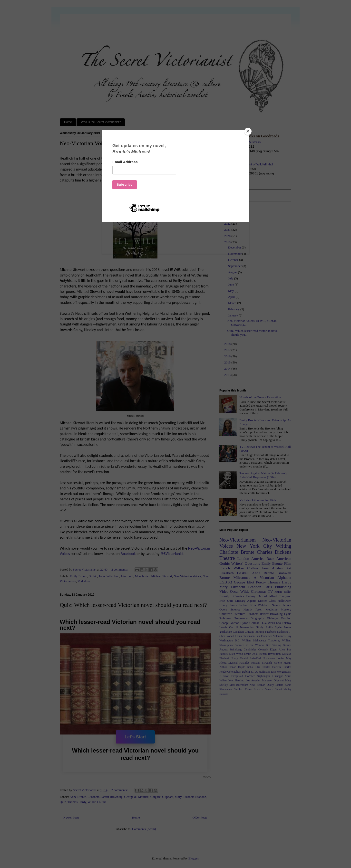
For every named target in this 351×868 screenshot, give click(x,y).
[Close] (248, 131)
